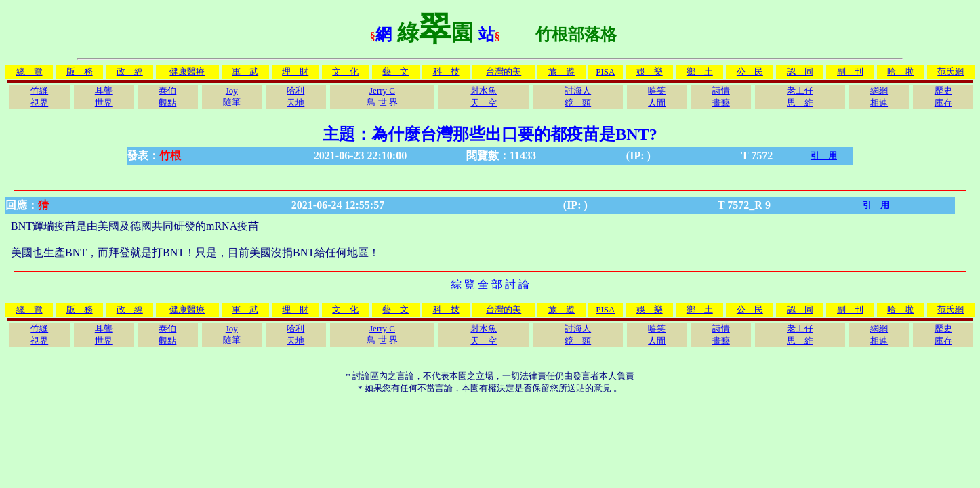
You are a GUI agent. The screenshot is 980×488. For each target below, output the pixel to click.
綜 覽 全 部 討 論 (490, 284)
